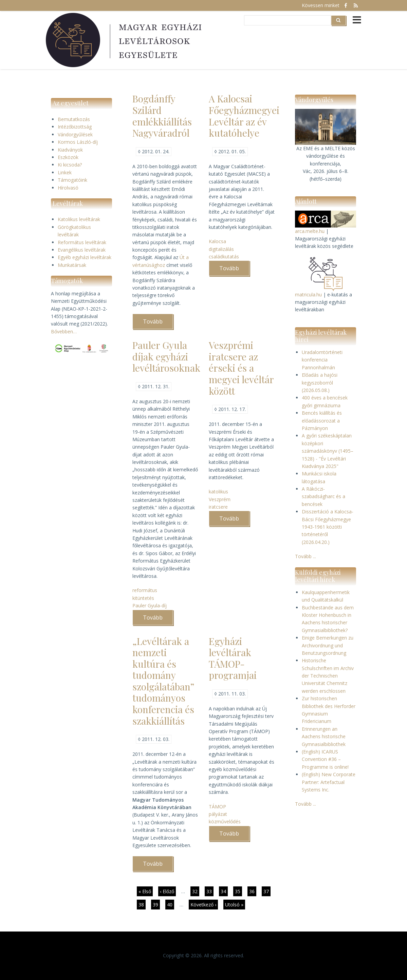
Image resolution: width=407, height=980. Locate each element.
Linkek (65, 172)
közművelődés (225, 821)
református (145, 590)
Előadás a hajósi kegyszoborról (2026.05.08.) (320, 383)
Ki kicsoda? (70, 165)
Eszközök (68, 157)
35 (238, 891)
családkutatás (224, 257)
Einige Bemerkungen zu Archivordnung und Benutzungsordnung (328, 645)
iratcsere (218, 507)
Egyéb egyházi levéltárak (85, 257)
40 (171, 904)
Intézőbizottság (75, 127)
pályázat (218, 814)
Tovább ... (306, 556)
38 (142, 904)
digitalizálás (221, 249)
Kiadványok (70, 150)
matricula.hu (308, 295)
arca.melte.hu (310, 231)
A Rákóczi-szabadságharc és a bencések (323, 496)
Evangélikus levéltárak (82, 250)
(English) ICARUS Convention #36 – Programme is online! (325, 759)
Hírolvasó (68, 188)
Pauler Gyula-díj (150, 605)
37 (267, 891)
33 (210, 891)
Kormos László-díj (78, 142)
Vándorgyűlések (75, 134)
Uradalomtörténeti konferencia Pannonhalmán (322, 360)
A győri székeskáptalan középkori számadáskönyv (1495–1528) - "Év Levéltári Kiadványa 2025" (328, 451)
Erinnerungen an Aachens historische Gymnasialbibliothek (324, 737)
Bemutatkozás (74, 119)
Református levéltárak (82, 242)
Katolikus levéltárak (79, 219)
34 (224, 891)
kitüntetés (143, 598)
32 (196, 891)
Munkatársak (72, 265)
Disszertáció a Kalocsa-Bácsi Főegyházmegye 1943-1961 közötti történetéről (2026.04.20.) (328, 527)
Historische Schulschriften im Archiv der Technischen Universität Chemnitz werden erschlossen (328, 676)
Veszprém (220, 499)
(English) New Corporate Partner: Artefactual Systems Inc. (329, 782)
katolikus (218, 492)
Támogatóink (72, 180)
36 (253, 892)
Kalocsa (217, 241)
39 (156, 904)
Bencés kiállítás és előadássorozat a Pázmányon (322, 420)
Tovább (158, 324)
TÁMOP (217, 807)
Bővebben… (64, 331)
